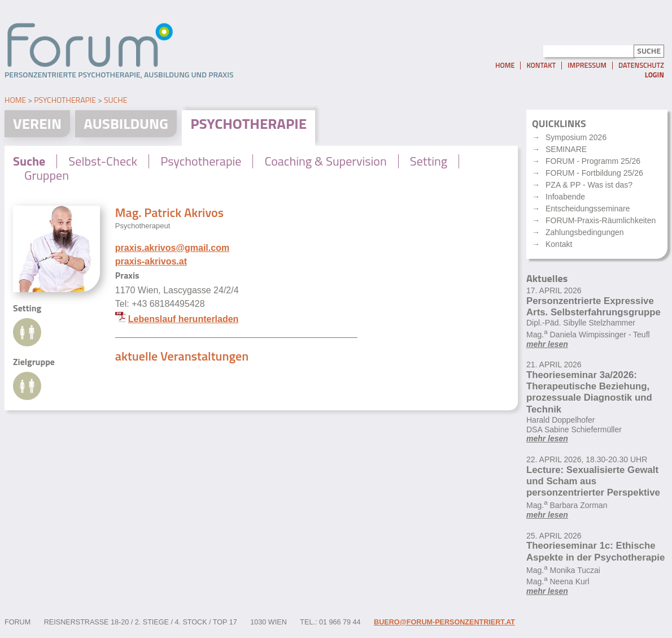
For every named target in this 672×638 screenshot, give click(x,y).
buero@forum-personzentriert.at (444, 622)
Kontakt (541, 66)
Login (654, 75)
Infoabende (565, 197)
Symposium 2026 (576, 137)
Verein (37, 123)
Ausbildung (126, 123)
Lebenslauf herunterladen (184, 319)
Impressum (587, 66)
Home (505, 66)
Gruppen (47, 175)
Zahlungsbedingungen (585, 232)
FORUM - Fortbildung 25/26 (594, 173)
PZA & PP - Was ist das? (589, 185)
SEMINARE (566, 149)
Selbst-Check (103, 161)
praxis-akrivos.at (151, 261)
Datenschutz (641, 66)
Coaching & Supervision (325, 161)
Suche (115, 100)
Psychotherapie (65, 100)
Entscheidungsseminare (588, 209)
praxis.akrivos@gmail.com (172, 248)
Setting (429, 161)
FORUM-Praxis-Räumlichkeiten (601, 220)
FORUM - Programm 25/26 (593, 161)
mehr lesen (547, 344)
